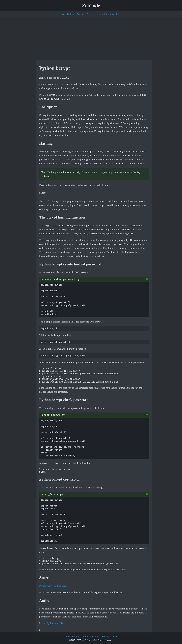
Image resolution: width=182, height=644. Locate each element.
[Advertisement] (91, 39)
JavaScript (102, 14)
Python (80, 14)
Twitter (75, 637)
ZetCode (91, 6)
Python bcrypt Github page (53, 586)
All (64, 14)
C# (87, 14)
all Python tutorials (53, 623)
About (114, 637)
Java (92, 14)
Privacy (105, 637)
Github (84, 637)
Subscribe (114, 14)
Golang (71, 14)
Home (67, 637)
